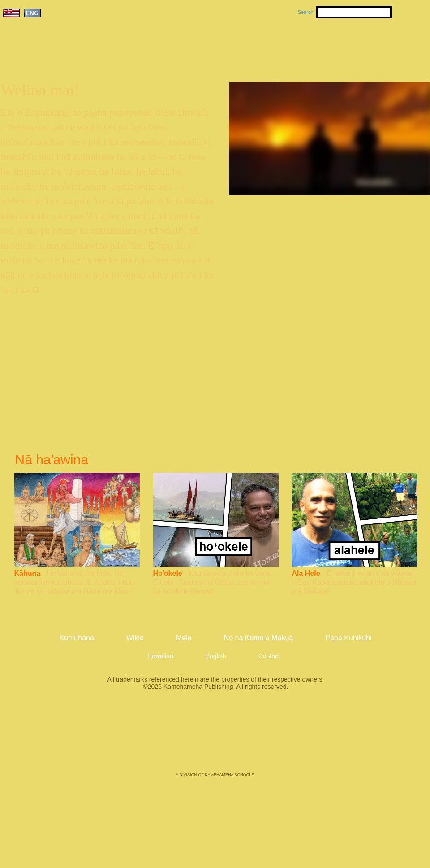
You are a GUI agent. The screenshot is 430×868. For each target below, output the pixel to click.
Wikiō (300, 45)
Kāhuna (28, 573)
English (216, 656)
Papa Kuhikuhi (348, 638)
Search (306, 12)
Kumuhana (202, 45)
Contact (269, 656)
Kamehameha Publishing (215, 738)
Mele (258, 45)
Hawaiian (160, 656)
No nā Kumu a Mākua (375, 45)
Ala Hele (306, 573)
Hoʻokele (168, 573)
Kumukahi (78, 57)
